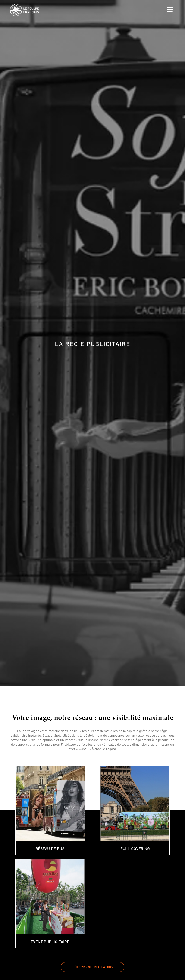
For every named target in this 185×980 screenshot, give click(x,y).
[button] (170, 10)
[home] (24, 10)
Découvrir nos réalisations (92, 967)
